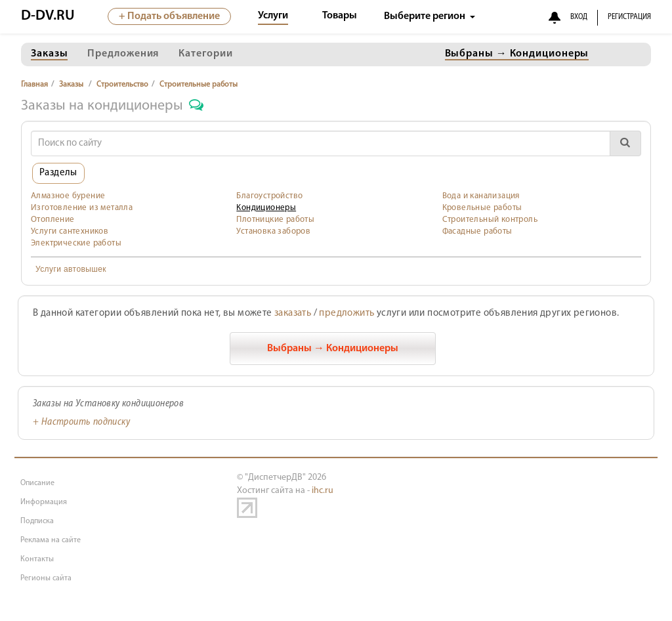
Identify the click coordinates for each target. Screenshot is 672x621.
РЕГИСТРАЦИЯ (629, 17)
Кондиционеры (266, 208)
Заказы (71, 85)
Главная (34, 85)
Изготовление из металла (82, 208)
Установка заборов (273, 231)
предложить (346, 313)
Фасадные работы (477, 231)
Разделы (58, 173)
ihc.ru (323, 491)
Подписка (37, 521)
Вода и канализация (481, 196)
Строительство (122, 85)
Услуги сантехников (70, 231)
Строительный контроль (490, 220)
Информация (44, 502)
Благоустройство (269, 196)
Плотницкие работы (275, 220)
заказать (293, 313)
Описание (37, 483)
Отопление (53, 220)
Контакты (37, 559)
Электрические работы (76, 243)
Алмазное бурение (68, 196)
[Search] (321, 143)
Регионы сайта (46, 578)
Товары (340, 16)
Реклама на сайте (51, 540)
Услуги (273, 16)
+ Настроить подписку (81, 422)
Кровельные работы (482, 208)
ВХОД (579, 17)
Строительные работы (199, 85)
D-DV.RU (48, 16)
